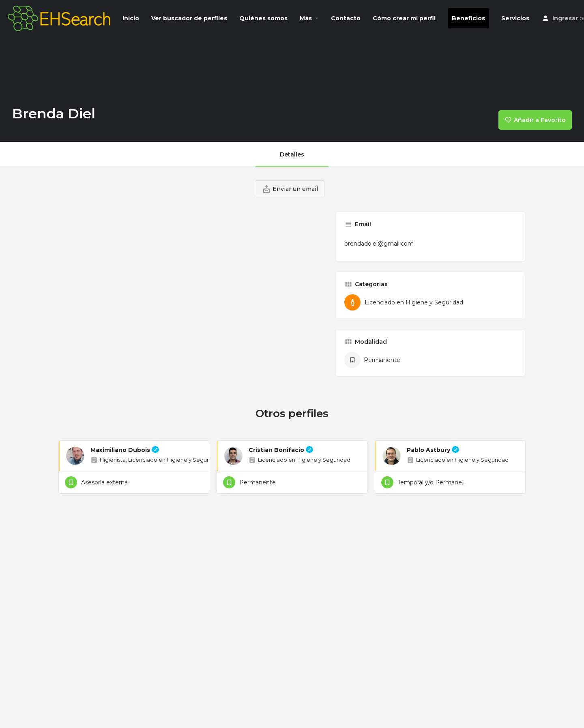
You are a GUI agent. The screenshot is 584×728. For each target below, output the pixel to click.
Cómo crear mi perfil (404, 18)
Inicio (131, 18)
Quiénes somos (263, 18)
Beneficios (468, 18)
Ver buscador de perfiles (189, 18)
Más (306, 18)
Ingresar (565, 18)
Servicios (515, 18)
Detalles (292, 154)
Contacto (346, 18)
